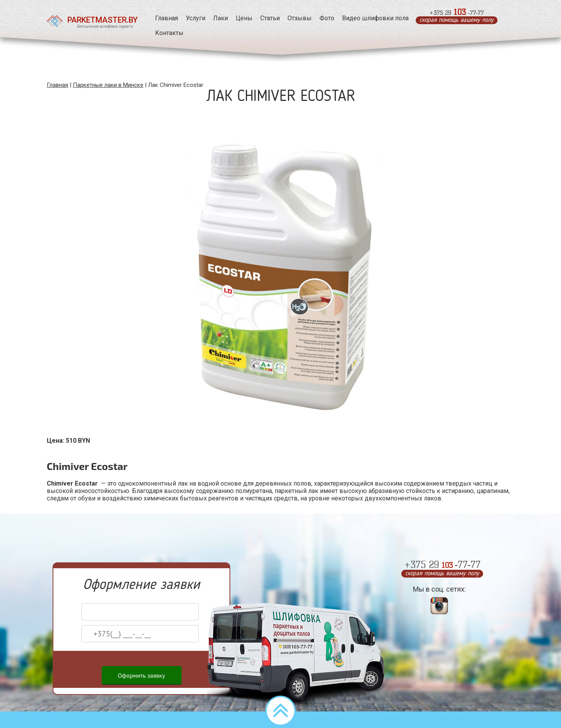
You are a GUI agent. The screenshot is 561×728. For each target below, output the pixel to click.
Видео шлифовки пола (372, 18)
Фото (324, 18)
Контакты (166, 33)
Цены (241, 18)
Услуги (192, 18)
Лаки (217, 18)
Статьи (267, 18)
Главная (163, 18)
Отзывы (296, 18)
